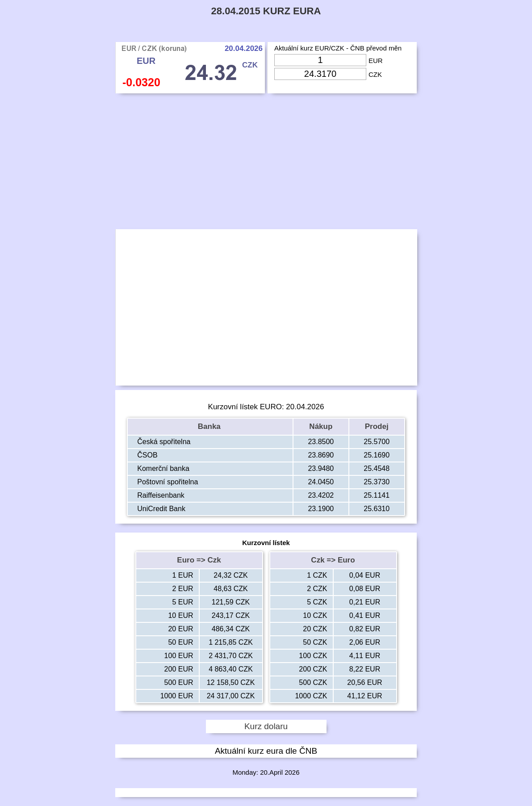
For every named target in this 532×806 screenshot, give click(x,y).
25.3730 (377, 482)
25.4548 (377, 468)
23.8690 (321, 455)
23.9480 (321, 468)
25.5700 (377, 442)
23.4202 (321, 495)
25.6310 (377, 509)
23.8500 (321, 442)
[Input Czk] (320, 74)
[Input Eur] (320, 60)
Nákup (321, 426)
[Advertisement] (266, 164)
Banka (210, 426)
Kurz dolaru (266, 726)
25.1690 (377, 455)
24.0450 (321, 482)
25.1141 (377, 495)
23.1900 (321, 509)
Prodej (377, 426)
